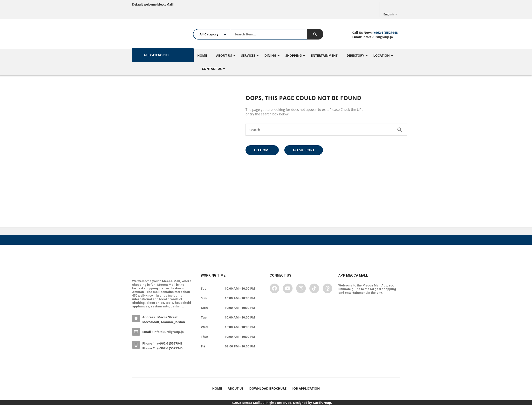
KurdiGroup (322, 403)
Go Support (304, 150)
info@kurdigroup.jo (377, 37)
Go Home (262, 150)
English (391, 9)
